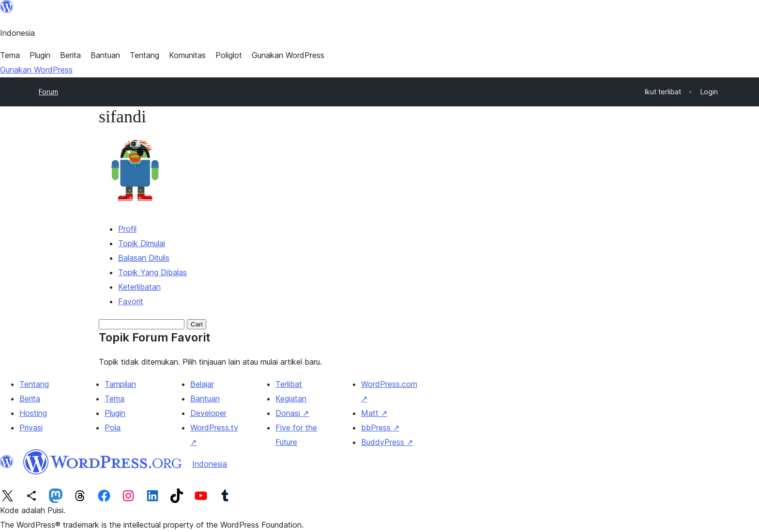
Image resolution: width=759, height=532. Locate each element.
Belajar (202, 384)
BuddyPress (387, 442)
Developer (208, 413)
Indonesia (210, 464)
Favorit (131, 301)
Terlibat (289, 384)
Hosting (33, 413)
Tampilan (120, 384)
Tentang (34, 384)
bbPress (380, 428)
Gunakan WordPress (36, 70)
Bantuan (205, 399)
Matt (374, 413)
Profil (127, 229)
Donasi (292, 413)
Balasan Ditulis (144, 258)
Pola (113, 428)
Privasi (31, 428)
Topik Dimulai (142, 243)
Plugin (115, 413)
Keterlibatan (139, 287)
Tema (114, 399)
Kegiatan (291, 399)
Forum (48, 92)
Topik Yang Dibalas (152, 272)
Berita (30, 399)
